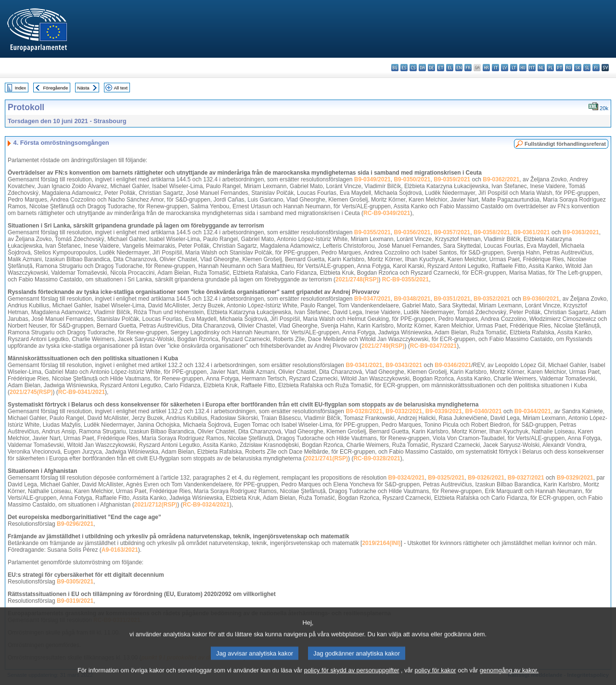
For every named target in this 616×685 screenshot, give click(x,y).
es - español (404, 68)
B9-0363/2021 (581, 232)
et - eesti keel (441, 68)
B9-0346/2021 (453, 365)
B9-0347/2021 (372, 299)
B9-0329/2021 (575, 478)
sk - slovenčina (578, 68)
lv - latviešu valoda (505, 68)
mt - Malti (532, 68)
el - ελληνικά (450, 68)
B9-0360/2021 (541, 299)
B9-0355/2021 (372, 232)
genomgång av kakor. (509, 679)
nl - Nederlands (541, 68)
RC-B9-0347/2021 (433, 346)
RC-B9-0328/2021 (377, 458)
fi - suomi (596, 68)
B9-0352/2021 (492, 299)
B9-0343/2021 (404, 365)
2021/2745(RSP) (31, 392)
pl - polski (550, 68)
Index (20, 88)
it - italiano (495, 68)
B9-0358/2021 (492, 232)
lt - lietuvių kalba (514, 68)
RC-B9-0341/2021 (82, 392)
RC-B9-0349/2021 (387, 213)
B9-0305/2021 (75, 582)
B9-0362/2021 (501, 179)
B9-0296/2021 (75, 524)
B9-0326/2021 (486, 478)
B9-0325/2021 (446, 478)
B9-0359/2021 (452, 179)
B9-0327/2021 (526, 478)
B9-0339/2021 (444, 411)
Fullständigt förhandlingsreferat (565, 144)
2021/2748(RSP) (357, 279)
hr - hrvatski (486, 68)
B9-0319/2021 (75, 601)
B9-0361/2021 (532, 232)
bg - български (395, 68)
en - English (459, 68)
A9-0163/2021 (120, 550)
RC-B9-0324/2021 (206, 505)
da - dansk (422, 68)
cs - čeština (413, 68)
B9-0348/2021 (412, 299)
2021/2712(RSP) (156, 505)
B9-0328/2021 (364, 411)
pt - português (559, 68)
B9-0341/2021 (364, 365)
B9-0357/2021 (452, 232)
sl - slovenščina (587, 68)
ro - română (569, 68)
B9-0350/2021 (412, 179)
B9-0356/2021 (412, 232)
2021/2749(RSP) (383, 346)
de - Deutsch (431, 68)
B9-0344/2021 (533, 411)
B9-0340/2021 (484, 411)
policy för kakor (436, 679)
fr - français (468, 68)
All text (121, 88)
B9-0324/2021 (406, 478)
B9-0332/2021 (404, 411)
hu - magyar (523, 68)
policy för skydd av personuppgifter (352, 679)
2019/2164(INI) (381, 543)
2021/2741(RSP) (327, 458)
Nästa (83, 88)
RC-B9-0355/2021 (405, 279)
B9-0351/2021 (452, 299)
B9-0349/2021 (372, 179)
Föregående (56, 88)
